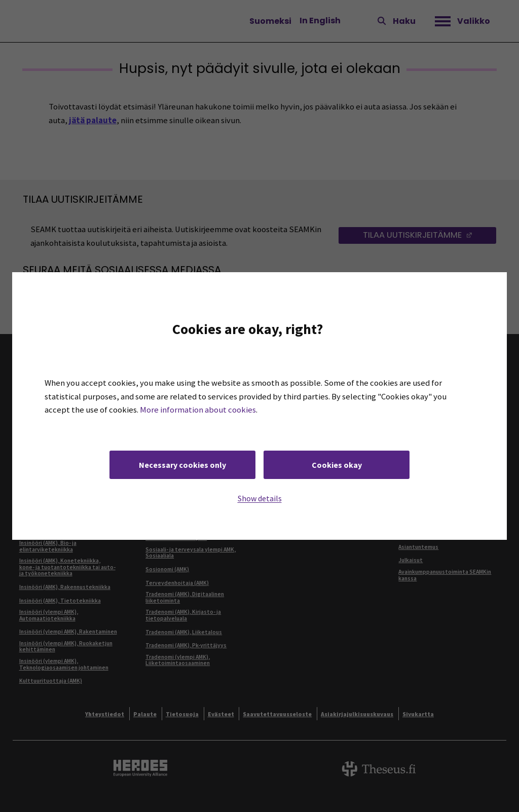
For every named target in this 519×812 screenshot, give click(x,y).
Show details (260, 498)
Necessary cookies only (182, 465)
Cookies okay (337, 465)
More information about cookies (198, 410)
